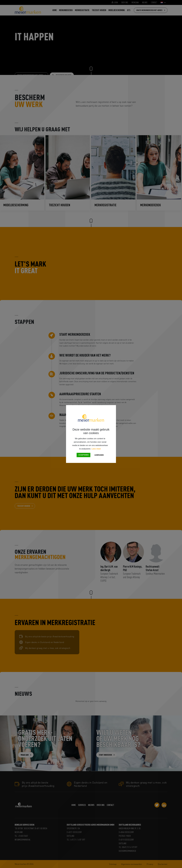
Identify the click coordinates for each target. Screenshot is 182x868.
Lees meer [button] (96, 449)
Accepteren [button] (83, 455)
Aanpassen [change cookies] (99, 455)
